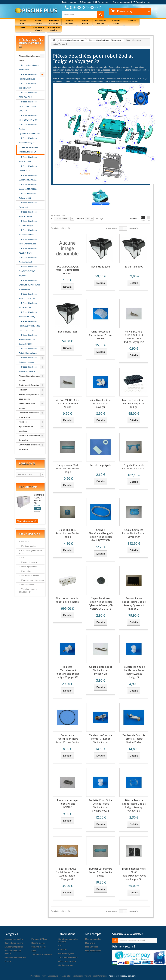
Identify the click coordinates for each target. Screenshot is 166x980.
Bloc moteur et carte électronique (29, 67)
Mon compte (93, 934)
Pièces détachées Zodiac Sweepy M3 (28, 140)
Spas (34, 951)
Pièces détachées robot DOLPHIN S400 (28, 118)
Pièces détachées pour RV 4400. (28, 305)
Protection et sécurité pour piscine (29, 415)
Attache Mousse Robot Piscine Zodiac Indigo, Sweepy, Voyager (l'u (134, 805)
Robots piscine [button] (85, 22)
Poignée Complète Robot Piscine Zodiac (134, 467)
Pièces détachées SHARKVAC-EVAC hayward (28, 271)
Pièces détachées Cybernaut (28, 205)
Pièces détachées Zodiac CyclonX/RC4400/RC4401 (30, 129)
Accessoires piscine (14, 939)
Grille (143, 219)
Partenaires (26, 571)
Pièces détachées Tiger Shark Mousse (28, 242)
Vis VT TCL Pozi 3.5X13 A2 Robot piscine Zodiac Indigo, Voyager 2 (134, 337)
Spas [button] (23, 27)
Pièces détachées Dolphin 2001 (28, 168)
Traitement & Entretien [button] (54, 22)
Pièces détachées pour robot (29, 58)
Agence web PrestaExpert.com (122, 976)
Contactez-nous (142, 2)
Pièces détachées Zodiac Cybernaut (28, 232)
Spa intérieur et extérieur (26, 429)
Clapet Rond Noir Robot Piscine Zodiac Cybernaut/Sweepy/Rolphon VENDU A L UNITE (101, 604)
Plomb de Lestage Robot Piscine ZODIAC (67, 804)
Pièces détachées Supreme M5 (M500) (28, 178)
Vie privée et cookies (30, 576)
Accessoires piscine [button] (101, 22)
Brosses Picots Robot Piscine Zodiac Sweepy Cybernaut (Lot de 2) (134, 604)
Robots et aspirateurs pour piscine (29, 397)
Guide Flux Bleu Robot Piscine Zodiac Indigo (67, 533)
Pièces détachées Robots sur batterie (28, 369)
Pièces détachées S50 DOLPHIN (28, 86)
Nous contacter (28, 585)
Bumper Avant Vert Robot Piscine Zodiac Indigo (67, 469)
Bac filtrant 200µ (101, 267)
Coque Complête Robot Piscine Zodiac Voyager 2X (134, 533)
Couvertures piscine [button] (54, 29)
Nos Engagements (29, 567)
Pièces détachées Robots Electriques (28, 77)
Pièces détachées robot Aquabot (28, 159)
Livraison (25, 542)
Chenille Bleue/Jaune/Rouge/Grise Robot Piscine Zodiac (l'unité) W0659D (101, 535)
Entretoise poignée (101, 465)
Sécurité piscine (39, 947)
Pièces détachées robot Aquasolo (28, 214)
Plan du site (65, 976)
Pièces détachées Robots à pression (28, 360)
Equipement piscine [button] (38, 29)
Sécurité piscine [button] (116, 22)
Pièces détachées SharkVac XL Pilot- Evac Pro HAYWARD (29, 285)
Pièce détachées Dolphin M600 (27, 196)
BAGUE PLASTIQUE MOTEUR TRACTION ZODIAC (67, 270)
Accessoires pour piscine (27, 406)
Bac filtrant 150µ (67, 332)
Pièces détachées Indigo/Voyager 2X (29, 150)
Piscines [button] (132, 21)
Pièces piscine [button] (38, 22)
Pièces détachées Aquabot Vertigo (28, 223)
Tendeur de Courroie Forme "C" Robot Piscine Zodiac (101, 739)
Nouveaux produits (50, 976)
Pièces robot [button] (23, 22)
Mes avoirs (90, 943)
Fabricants (27, 463)
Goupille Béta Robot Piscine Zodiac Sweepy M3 (101, 670)
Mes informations (93, 951)
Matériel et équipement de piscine (29, 438)
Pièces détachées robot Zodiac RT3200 (28, 296)
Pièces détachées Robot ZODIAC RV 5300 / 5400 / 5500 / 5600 (29, 326)
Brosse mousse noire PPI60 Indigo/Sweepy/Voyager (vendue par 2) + (134, 874)
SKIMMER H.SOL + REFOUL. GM (39, 499)
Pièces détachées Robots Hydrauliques (28, 351)
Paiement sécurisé (29, 562)
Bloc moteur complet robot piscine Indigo (67, 600)
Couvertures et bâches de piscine (29, 447)
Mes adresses (92, 947)
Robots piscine (38, 943)
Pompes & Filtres (39, 939)
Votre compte (69, 2)
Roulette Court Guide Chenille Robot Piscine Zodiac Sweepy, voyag (101, 805)
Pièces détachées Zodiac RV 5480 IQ (28, 314)
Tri (52, 218)
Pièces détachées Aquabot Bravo (28, 251)
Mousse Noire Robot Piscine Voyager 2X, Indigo (134, 404)
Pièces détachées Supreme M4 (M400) (28, 187)
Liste (149, 219)
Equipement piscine (14, 947)
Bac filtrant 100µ (134, 267)
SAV (23, 558)
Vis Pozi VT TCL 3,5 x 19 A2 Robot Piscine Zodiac (67, 404)
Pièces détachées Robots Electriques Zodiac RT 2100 (28, 339)
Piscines (23, 422)
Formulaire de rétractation (32, 580)
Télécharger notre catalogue (84, 976)
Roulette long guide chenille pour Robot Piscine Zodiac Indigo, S (134, 672)
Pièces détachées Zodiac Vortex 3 (28, 260)
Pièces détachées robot (15, 957)
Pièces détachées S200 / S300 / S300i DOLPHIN (28, 106)
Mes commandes (93, 939)
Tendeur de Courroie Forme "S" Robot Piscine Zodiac (134, 739)
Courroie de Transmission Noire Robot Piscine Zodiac (67, 739)
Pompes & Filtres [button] (69, 22)
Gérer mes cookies (67, 961)
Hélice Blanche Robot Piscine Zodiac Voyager (101, 404)
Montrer (81, 218)
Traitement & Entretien (29, 385)
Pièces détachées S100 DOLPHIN (28, 95)
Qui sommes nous (121, 2)
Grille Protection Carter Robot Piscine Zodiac (101, 335)
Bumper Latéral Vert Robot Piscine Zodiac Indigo (101, 872)
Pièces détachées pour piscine (29, 378)
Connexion (86, 2)
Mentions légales (28, 546)
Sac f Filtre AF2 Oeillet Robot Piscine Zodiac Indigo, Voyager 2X (67, 874)
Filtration (23, 390)
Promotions (102, 2)
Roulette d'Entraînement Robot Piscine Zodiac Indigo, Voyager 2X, (67, 672)
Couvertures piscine (14, 943)
